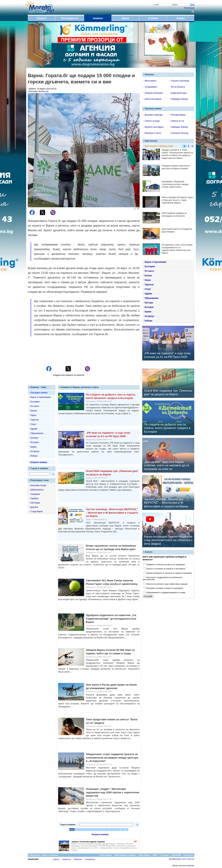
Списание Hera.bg (179, 133)
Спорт (33, 424)
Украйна (34, 498)
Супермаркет (150, 87)
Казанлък (66, 859)
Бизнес (34, 411)
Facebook (190, 866)
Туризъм (34, 420)
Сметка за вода (151, 121)
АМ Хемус (35, 503)
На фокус (35, 451)
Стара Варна (37, 511)
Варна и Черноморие (41, 397)
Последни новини (39, 393)
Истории (34, 442)
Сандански (89, 859)
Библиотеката (37, 490)
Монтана (78, 859)
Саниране (35, 494)
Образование (37, 433)
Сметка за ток (177, 121)
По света (35, 406)
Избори (34, 456)
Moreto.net (43, 91)
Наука (33, 415)
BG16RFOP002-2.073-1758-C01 (182, 859)
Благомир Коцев (38, 485)
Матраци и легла (152, 133)
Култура (34, 438)
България (35, 402)
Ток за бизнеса (177, 87)
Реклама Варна (177, 115)
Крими (33, 447)
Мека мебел (150, 81)
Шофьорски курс (178, 93)
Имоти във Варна (152, 99)
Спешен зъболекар (179, 81)
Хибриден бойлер (178, 99)
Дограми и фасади (153, 115)
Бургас (56, 859)
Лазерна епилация (153, 93)
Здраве (34, 429)
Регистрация (189, 8)
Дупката (34, 507)
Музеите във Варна (153, 127)
